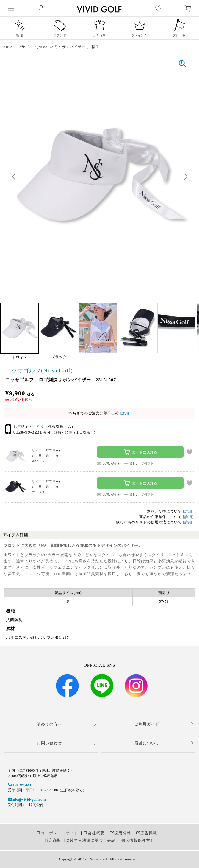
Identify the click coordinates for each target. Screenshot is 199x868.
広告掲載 (147, 833)
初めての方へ (49, 724)
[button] (186, 177)
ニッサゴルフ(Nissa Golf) (39, 370)
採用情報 (120, 833)
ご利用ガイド (147, 724)
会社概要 (94, 833)
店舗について (147, 743)
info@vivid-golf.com (27, 799)
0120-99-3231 (28, 432)
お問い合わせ (49, 743)
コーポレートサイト (57, 833)
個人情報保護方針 (138, 840)
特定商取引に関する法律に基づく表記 (80, 840)
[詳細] (125, 413)
